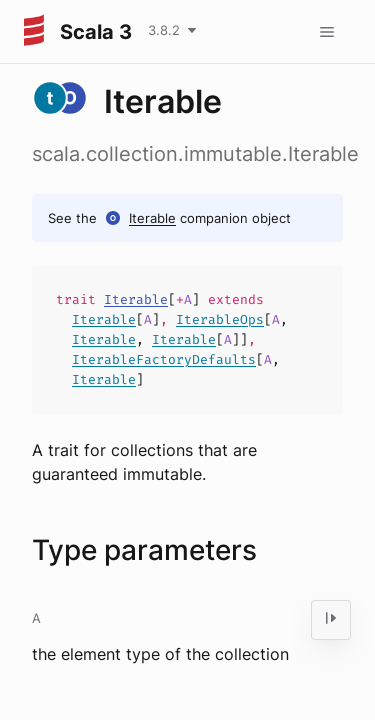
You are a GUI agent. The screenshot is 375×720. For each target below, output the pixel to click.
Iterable (152, 218)
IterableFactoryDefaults (164, 359)
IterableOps (220, 319)
